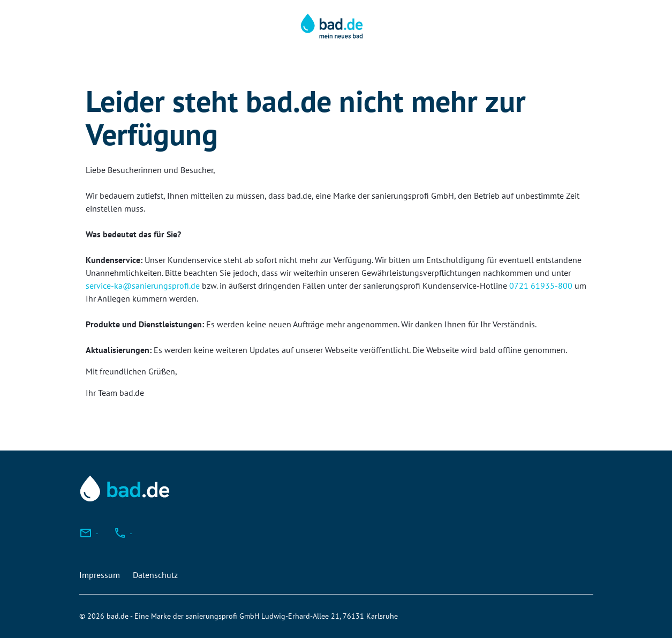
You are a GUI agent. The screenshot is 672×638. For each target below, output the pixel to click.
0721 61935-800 (541, 286)
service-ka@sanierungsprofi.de (143, 286)
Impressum (100, 575)
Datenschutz (155, 575)
